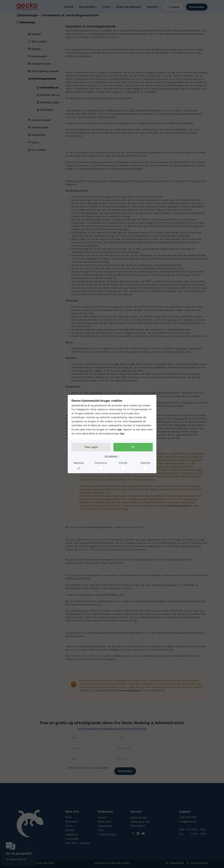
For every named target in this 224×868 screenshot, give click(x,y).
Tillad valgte (91, 447)
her (120, 429)
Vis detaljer (111, 456)
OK (133, 447)
